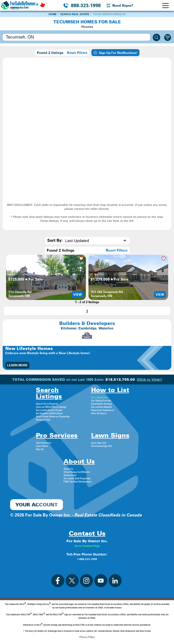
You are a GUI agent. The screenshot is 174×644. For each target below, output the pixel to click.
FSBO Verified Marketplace (78, 481)
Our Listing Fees (99, 397)
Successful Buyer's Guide (49, 410)
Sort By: (55, 240)
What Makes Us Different (77, 472)
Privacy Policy (87, 637)
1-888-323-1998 (87, 559)
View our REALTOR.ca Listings (51, 407)
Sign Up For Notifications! (115, 53)
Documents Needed (101, 407)
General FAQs (43, 420)
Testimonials (70, 475)
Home (53, 14)
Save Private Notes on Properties (53, 416)
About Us (68, 469)
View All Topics (99, 413)
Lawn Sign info (99, 443)
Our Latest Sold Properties (77, 478)
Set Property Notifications (49, 413)
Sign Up (40, 449)
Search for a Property (47, 404)
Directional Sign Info (102, 446)
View (78, 295)
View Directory (44, 443)
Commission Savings (101, 404)
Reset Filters (77, 53)
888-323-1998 (86, 5)
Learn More (17, 365)
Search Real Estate (75, 14)
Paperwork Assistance (103, 410)
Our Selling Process (101, 400)
